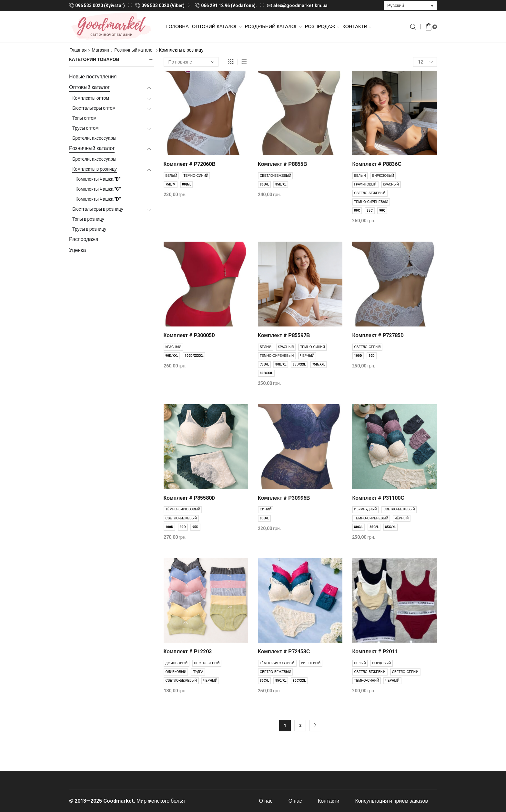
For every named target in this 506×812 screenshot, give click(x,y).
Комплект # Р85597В (284, 335)
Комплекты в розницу (95, 169)
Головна (177, 26)
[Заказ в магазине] (191, 62)
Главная (78, 50)
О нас (266, 801)
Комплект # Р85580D (189, 498)
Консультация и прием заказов (391, 801)
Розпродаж (322, 26)
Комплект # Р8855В (282, 164)
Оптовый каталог (89, 87)
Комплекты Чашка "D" (98, 199)
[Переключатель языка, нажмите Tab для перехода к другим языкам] (410, 5)
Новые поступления (93, 77)
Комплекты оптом (91, 98)
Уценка (77, 250)
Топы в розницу (88, 219)
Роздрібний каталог (273, 26)
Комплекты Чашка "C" (98, 189)
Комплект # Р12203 (188, 652)
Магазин (100, 50)
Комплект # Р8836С (377, 164)
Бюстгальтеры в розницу (98, 209)
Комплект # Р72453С (284, 652)
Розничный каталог (134, 50)
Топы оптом (84, 118)
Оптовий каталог (217, 26)
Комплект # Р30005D (189, 335)
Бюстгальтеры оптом (94, 108)
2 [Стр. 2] (300, 726)
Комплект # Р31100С (378, 498)
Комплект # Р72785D (378, 335)
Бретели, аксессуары (94, 138)
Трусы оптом (85, 128)
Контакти (357, 26)
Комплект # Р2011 (375, 652)
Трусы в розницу (89, 229)
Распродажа (84, 239)
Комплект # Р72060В (190, 164)
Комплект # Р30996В (284, 498)
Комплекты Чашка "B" (98, 179)
